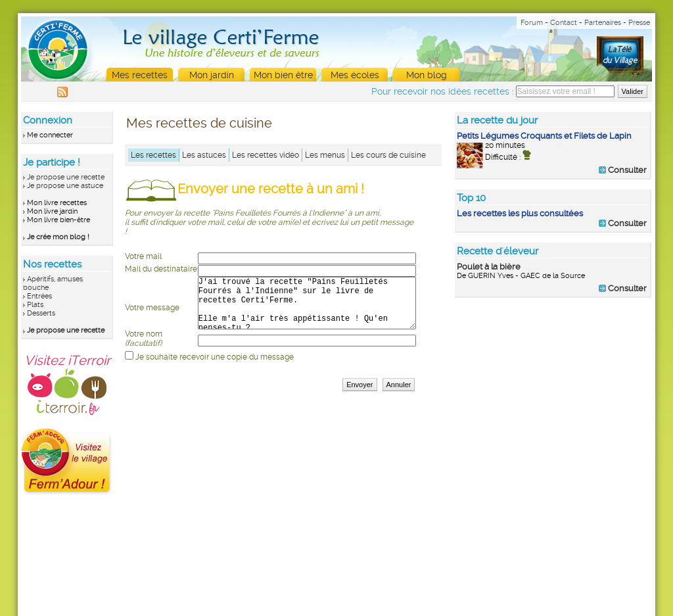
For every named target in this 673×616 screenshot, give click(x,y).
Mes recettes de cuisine (199, 123)
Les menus (325, 155)
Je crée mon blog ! (58, 237)
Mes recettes (140, 75)
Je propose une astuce (65, 186)
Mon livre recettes (57, 203)
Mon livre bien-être (58, 220)
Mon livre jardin (52, 211)
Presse (639, 23)
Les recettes (153, 155)
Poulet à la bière (489, 267)
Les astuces (204, 155)
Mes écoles (355, 75)
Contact (564, 23)
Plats (35, 305)
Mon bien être (283, 75)
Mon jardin (212, 75)
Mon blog (427, 75)
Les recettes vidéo (266, 155)
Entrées (39, 296)
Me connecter (50, 135)
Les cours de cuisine (388, 155)
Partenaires (603, 23)
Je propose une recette (66, 177)
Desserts (41, 313)
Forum (532, 23)
